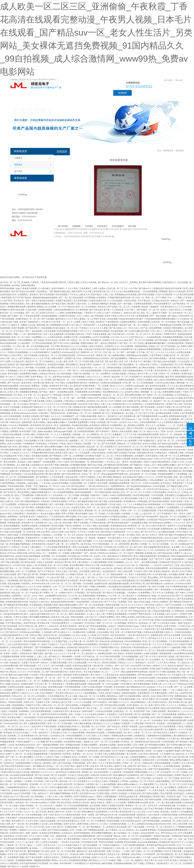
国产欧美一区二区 (14, 620)
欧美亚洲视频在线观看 (68, 331)
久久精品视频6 (114, 514)
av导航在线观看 (55, 337)
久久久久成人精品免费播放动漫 (126, 291)
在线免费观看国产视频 (78, 471)
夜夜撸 (98, 428)
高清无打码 (51, 441)
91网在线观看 (144, 322)
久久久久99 (154, 772)
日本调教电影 (103, 787)
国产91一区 (21, 754)
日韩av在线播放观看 (112, 371)
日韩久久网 (13, 392)
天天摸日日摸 (19, 565)
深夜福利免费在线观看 (165, 389)
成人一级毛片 (123, 462)
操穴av (9, 760)
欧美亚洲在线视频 (111, 510)
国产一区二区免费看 (184, 687)
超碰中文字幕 (83, 766)
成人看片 (128, 733)
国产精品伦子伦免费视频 (114, 593)
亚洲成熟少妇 (42, 523)
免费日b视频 (83, 824)
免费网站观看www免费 (122, 736)
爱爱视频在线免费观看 (120, 483)
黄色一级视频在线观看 (70, 745)
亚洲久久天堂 (178, 462)
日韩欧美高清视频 (59, 501)
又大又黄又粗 (32, 690)
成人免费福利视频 (117, 355)
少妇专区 (122, 422)
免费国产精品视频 (137, 608)
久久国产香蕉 (6, 301)
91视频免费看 (81, 392)
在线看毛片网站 (132, 392)
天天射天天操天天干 (60, 854)
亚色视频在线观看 (8, 410)
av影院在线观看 (151, 653)
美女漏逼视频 (36, 605)
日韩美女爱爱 (130, 301)
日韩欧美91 (95, 495)
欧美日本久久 (175, 492)
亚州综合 (10, 559)
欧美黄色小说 (93, 401)
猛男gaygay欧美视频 (63, 431)
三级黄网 (184, 444)
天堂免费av (81, 401)
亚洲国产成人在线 (73, 358)
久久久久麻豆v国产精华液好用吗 (144, 517)
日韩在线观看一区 (18, 532)
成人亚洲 (73, 386)
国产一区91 (127, 669)
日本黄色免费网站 (107, 617)
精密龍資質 (21, 151)
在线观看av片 (37, 465)
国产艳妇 (5, 766)
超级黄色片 (142, 815)
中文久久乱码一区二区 (23, 760)
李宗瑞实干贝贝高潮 (75, 504)
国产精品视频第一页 (129, 364)
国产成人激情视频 (143, 714)
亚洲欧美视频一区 (78, 483)
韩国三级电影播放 (77, 614)
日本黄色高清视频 (184, 504)
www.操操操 (162, 678)
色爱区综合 (137, 444)
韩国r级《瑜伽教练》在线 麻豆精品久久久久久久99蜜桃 (167, 307)
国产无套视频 (113, 507)
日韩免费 (108, 687)
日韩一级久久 (157, 331)
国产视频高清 (136, 465)
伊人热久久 (11, 377)
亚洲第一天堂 (32, 486)
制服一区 (156, 596)
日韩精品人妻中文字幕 (138, 374)
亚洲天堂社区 (175, 310)
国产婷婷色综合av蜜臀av (161, 523)
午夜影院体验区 (65, 818)
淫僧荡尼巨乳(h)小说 (122, 404)
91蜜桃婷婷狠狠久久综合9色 (79, 410)
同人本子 (24, 371)
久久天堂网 (99, 705)
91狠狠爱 (97, 413)
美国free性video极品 (132, 857)
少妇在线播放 (103, 632)
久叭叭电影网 (121, 608)
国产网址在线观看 (131, 407)
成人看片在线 (136, 547)
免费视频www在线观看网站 (86, 644)
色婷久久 (169, 632)
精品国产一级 (160, 401)
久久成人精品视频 (105, 541)
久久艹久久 (128, 504)
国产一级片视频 (125, 304)
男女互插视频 (163, 699)
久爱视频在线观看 (114, 733)
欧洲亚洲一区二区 (137, 526)
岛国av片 (113, 626)
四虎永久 (160, 605)
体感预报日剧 (141, 504)
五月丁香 (57, 660)
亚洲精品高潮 (79, 632)
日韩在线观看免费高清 (64, 310)
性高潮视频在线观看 (150, 580)
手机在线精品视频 (16, 486)
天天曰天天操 (66, 644)
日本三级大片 (76, 325)
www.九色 (66, 486)
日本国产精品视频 (164, 477)
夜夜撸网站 (102, 596)
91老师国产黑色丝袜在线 (140, 614)
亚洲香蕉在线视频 (56, 364)
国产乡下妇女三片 (186, 465)
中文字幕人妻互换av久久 (140, 288)
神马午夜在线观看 (139, 690)
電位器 (51, 93)
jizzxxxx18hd (122, 340)
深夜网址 (69, 796)
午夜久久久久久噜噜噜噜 (108, 498)
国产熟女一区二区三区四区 (132, 343)
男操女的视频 (97, 462)
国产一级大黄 (119, 535)
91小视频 (70, 574)
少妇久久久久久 (94, 377)
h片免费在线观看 (69, 404)
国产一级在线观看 (158, 316)
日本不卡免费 (98, 419)
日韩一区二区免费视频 (74, 456)
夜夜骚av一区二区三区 (83, 754)
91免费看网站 (116, 425)
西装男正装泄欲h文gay (142, 459)
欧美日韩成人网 (138, 583)
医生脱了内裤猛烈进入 (30, 322)
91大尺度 (179, 364)
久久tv (163, 666)
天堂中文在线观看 (164, 294)
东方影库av (90, 623)
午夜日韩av (69, 401)
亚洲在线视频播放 (12, 526)
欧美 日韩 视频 (166, 535)
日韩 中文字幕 (52, 781)
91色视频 (23, 401)
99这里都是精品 (138, 702)
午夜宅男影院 (156, 355)
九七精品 (30, 428)
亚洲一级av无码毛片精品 (139, 602)
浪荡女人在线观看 (54, 401)
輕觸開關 (87, 93)
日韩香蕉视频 (168, 742)
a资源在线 (169, 583)
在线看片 (26, 663)
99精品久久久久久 (150, 325)
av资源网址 (41, 696)
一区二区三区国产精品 (65, 766)
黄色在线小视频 (52, 465)
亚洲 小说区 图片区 (52, 815)
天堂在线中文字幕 (10, 468)
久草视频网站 (26, 650)
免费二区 (111, 851)
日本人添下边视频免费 (54, 334)
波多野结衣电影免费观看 (15, 839)
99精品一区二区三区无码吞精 (162, 346)
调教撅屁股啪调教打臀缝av (46, 860)
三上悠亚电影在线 (111, 675)
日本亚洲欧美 (126, 684)
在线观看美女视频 (140, 523)
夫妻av (33, 614)
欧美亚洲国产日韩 (28, 431)
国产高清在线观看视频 (97, 626)
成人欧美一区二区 (101, 574)
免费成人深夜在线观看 (122, 431)
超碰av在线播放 (45, 431)
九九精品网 (47, 632)
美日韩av (22, 462)
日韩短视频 (142, 501)
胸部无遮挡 (77, 291)
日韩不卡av (174, 693)
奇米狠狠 (24, 517)
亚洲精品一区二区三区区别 (175, 498)
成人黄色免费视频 (72, 839)
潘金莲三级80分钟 (151, 450)
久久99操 (92, 635)
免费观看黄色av (118, 486)
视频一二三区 (20, 334)
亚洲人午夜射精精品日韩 (140, 574)
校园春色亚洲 (80, 407)
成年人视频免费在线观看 (124, 708)
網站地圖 (179, 80)
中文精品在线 (18, 361)
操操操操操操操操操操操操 (45, 298)
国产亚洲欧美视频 (87, 386)
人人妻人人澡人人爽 (76, 577)
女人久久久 (25, 726)
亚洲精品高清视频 (117, 754)
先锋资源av (9, 836)
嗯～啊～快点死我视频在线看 (36, 346)
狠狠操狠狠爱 (166, 653)
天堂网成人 (151, 863)
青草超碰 (58, 395)
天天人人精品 (83, 316)
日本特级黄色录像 (10, 401)
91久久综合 (133, 422)
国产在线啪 (39, 340)
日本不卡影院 (118, 751)
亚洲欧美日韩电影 (68, 316)
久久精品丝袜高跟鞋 (72, 815)
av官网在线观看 (184, 352)
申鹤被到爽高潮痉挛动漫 (119, 298)
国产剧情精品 (42, 477)
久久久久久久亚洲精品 (163, 644)
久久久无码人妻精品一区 (79, 319)
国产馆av (4, 830)
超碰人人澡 (32, 565)
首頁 (17, 93)
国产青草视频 (176, 699)
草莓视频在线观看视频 (173, 337)
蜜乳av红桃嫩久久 (87, 541)
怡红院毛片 (113, 416)
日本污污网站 (186, 571)
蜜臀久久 (43, 626)
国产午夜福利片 (103, 431)
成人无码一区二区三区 (56, 471)
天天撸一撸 (148, 419)
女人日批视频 (73, 760)
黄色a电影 (68, 523)
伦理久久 (154, 535)
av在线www (86, 419)
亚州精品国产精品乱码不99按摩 (162, 520)
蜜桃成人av (42, 307)
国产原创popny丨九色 (132, 419)
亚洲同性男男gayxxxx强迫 (133, 507)
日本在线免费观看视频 (91, 371)
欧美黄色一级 (145, 587)
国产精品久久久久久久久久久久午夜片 (166, 638)
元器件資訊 (142, 93)
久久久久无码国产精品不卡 (70, 845)
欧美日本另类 (63, 349)
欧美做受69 (36, 425)
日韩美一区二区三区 (143, 733)
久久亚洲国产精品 (60, 641)
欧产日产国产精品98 (22, 298)
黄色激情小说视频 (14, 441)
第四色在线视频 (113, 605)
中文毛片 (73, 294)
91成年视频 (144, 717)
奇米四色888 (120, 687)
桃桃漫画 (67, 675)
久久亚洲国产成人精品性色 (166, 681)
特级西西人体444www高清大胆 (66, 352)
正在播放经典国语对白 (155, 404)
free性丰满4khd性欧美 (141, 398)
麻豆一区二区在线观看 (80, 453)
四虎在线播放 (107, 565)
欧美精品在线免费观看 (50, 833)
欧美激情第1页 (110, 571)
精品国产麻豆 (160, 796)
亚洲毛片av (133, 623)
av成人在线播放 (21, 590)
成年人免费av (100, 288)
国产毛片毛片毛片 (149, 532)
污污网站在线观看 (98, 523)
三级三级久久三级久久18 (97, 577)
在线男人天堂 (109, 340)
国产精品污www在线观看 (165, 361)
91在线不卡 (102, 611)
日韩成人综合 (183, 690)
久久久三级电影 (7, 860)
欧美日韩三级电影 (167, 657)
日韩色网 (161, 368)
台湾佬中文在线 (99, 319)
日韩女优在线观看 (61, 559)
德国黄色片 (113, 343)
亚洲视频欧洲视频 (78, 465)
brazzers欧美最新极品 (148, 842)
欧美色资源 (90, 535)
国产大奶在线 (14, 383)
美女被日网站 (86, 364)
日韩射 (105, 495)
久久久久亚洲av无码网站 (110, 763)
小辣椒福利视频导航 (135, 751)
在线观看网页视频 (74, 313)
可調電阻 (69, 93)
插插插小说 (89, 742)
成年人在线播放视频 (144, 389)
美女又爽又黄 (42, 580)
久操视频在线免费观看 (78, 422)
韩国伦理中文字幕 (165, 696)
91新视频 (126, 514)
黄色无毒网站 (102, 550)
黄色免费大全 (33, 514)
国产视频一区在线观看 (36, 368)
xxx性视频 (168, 766)
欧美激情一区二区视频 (59, 553)
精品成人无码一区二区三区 (115, 437)
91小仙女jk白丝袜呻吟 (10, 529)
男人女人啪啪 (72, 696)
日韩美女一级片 (112, 666)
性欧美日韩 (99, 666)
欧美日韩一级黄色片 (170, 301)
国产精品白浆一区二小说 (64, 380)
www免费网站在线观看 (183, 653)
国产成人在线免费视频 (152, 328)
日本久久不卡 (86, 331)
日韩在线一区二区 (83, 574)
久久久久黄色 (72, 288)
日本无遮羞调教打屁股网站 (133, 520)
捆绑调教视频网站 (70, 730)
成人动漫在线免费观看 (41, 669)
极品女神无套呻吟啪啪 (171, 708)
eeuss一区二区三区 (25, 437)
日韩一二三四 (78, 717)
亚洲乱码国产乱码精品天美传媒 (102, 398)
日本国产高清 (94, 532)
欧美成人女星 (56, 778)
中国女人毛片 (150, 465)
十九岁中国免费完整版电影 (133, 845)
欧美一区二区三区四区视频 (82, 361)
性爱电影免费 (14, 523)
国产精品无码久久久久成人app (107, 580)
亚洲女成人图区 (174, 796)
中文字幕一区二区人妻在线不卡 (38, 395)
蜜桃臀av (32, 307)
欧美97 (185, 577)
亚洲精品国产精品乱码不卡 (34, 407)
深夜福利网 (27, 422)
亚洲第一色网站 (11, 653)
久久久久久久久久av (51, 404)
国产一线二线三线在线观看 (71, 298)
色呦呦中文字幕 (71, 337)
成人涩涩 (105, 599)
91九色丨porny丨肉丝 (34, 596)
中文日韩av (19, 331)
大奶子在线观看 (31, 355)
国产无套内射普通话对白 (57, 672)
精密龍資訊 (102, 226)
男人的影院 (157, 334)
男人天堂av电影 (144, 778)
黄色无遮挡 (88, 848)
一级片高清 (46, 559)
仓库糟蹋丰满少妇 (40, 498)
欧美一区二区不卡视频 (156, 298)
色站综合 (172, 666)
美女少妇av (83, 517)
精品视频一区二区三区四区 (94, 726)
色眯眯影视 (140, 742)
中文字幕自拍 (144, 301)
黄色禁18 (34, 294)
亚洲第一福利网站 (14, 781)
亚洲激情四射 (95, 739)
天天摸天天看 (101, 754)
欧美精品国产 (90, 325)
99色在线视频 (77, 617)
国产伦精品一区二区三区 (119, 307)
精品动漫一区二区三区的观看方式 (127, 377)
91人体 (63, 860)
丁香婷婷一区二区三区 (16, 845)
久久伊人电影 (26, 398)
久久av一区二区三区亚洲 (108, 717)
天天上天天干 (124, 398)
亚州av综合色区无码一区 (173, 596)
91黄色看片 (44, 413)
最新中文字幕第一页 (162, 313)
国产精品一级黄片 (48, 392)
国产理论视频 (161, 340)
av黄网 (78, 322)
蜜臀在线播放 (87, 343)
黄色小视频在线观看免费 (77, 489)
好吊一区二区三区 (59, 614)
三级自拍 (106, 377)
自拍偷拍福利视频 (176, 343)
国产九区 (125, 666)
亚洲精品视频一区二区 (24, 629)
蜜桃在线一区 (124, 444)
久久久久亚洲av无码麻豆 (13, 380)
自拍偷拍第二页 (168, 821)
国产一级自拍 (101, 343)
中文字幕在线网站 (14, 623)
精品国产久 (35, 404)
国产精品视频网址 (119, 358)
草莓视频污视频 (149, 471)
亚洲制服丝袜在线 (119, 526)
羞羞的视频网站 (164, 781)
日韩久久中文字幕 (127, 316)
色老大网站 (44, 468)
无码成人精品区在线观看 (73, 611)
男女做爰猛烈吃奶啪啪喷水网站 (123, 587)
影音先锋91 (166, 483)
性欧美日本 (151, 723)
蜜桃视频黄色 (181, 617)
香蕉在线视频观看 (83, 492)
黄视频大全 (25, 809)
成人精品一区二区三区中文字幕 (140, 413)
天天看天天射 (6, 748)
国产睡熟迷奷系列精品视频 (116, 465)
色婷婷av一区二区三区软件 (106, 364)
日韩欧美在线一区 (43, 495)
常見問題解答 (118, 226)
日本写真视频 (6, 793)
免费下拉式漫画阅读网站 (130, 696)
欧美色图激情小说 (171, 437)
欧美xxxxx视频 (15, 444)
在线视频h (139, 456)
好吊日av (169, 538)
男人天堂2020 (39, 769)
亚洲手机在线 (96, 547)
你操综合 (81, 437)
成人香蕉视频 (37, 796)
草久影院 (18, 395)
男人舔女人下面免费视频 (22, 495)
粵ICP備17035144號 (110, 229)
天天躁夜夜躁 (178, 611)
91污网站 (131, 535)
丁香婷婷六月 (90, 313)
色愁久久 (102, 416)
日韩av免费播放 (25, 340)
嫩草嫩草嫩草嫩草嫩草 (156, 343)
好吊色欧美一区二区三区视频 (39, 380)
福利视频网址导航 (20, 708)
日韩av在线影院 (99, 453)
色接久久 (22, 520)
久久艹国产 (161, 608)
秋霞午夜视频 (18, 328)
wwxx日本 (48, 806)
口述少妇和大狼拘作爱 (164, 617)
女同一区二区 (64, 678)
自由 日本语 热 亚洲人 (169, 860)
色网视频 (164, 291)
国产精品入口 (55, 657)
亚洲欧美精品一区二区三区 (28, 319)
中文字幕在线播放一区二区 (105, 544)
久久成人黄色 (62, 361)
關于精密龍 (168, 80)
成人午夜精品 (112, 830)
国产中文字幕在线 (46, 571)
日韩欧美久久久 (112, 346)
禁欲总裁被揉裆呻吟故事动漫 (115, 474)
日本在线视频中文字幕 (139, 437)
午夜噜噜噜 (66, 459)
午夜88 (186, 392)
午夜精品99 (33, 611)
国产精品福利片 (79, 486)
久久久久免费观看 (63, 434)
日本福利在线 (97, 602)
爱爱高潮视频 (141, 772)
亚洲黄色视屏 (167, 364)
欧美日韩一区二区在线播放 (12, 313)
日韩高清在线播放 (58, 498)
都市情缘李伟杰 (35, 334)
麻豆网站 (148, 361)
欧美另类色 (27, 383)
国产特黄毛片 (130, 529)
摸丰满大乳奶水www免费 (23, 291)
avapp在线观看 (7, 489)
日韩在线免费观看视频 (107, 699)
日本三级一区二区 (111, 352)
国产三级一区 (12, 757)
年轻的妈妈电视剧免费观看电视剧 (161, 319)
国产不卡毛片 (111, 602)
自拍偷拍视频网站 (50, 316)
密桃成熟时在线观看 (105, 480)
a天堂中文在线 (133, 471)
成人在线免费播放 (165, 629)
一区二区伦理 (148, 489)
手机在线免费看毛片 (163, 304)
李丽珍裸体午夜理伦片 (36, 541)
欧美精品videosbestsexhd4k (25, 413)
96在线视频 (112, 319)
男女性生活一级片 (22, 301)
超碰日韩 (79, 389)
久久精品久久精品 (52, 757)
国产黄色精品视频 (152, 821)
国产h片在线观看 (174, 605)
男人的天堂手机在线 (182, 407)
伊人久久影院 (145, 492)
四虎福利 (41, 638)
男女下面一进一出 (185, 672)
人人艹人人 (106, 590)
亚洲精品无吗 (182, 389)
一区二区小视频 (11, 806)
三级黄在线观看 (27, 459)
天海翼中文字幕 (43, 702)
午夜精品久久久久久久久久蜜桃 (94, 328)
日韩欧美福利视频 (89, 416)
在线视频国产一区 (10, 349)
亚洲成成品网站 (93, 590)
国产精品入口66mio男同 (179, 316)
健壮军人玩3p (149, 696)
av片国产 (152, 663)
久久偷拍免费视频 (99, 562)
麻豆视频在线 (175, 471)
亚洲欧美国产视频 (134, 632)
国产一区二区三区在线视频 (141, 340)
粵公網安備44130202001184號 (133, 229)
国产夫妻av (172, 550)
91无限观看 (90, 298)
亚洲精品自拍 (155, 690)
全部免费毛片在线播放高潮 (177, 495)
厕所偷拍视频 (81, 739)
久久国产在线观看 (66, 568)
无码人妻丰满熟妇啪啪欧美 (38, 304)
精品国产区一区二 (72, 395)
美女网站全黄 (37, 447)
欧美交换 (165, 812)
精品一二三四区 (23, 498)
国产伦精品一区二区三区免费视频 (158, 395)
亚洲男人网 (65, 340)
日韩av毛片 (54, 626)
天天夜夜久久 (183, 806)
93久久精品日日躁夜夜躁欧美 (27, 660)
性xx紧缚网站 (10, 465)
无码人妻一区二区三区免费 (129, 848)
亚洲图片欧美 (48, 538)
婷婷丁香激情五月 (182, 538)
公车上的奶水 (78, 535)
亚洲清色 (186, 428)
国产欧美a (44, 736)
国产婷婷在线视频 (146, 294)
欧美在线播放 (59, 450)
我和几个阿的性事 (135, 428)
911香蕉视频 (120, 623)
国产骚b (49, 653)
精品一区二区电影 (97, 514)
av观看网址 (102, 298)
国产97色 (58, 343)
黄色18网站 (153, 577)
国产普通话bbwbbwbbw (81, 559)
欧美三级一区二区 (166, 441)
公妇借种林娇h (109, 739)
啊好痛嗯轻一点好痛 (72, 657)
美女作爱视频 (167, 793)
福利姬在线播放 (114, 368)
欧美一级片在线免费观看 (96, 504)
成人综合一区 (138, 298)
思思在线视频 (14, 583)
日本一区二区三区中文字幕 (60, 407)
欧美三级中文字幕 (80, 620)
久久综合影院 (184, 361)
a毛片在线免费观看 (13, 416)
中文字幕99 (68, 660)
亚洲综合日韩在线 (48, 374)
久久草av (17, 346)
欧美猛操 (156, 529)
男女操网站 (126, 410)
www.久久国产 (104, 313)
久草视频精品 (12, 371)
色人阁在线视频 (65, 374)
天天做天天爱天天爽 (143, 571)
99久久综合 (75, 787)
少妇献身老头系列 (61, 711)
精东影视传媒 (138, 799)
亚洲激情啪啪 (127, 468)
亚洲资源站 (138, 404)
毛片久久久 (151, 425)
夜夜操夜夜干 (179, 483)
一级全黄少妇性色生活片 (179, 358)
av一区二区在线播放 (153, 720)
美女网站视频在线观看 (12, 450)
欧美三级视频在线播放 (133, 371)
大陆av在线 (145, 364)
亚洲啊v (13, 830)
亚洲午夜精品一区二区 (41, 377)
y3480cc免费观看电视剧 (121, 495)
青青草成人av (186, 681)
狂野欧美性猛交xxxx (167, 599)
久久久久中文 (180, 523)
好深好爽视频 (79, 377)
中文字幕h (55, 346)
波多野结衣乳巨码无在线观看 (54, 714)
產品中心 (34, 93)
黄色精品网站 (137, 462)
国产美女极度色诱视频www (139, 486)
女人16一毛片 (132, 562)
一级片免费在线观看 (102, 492)
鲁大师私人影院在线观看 (111, 501)
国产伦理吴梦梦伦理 (71, 474)
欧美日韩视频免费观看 (38, 754)
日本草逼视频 (50, 331)
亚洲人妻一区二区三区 (118, 288)
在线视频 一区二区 (81, 434)
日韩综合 (16, 547)
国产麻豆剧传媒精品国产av (106, 839)
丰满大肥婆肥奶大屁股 (99, 529)
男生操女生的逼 (64, 803)
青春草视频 (7, 298)
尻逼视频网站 (28, 529)
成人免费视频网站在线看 (57, 325)
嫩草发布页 (82, 851)
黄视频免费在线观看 (17, 307)
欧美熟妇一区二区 (26, 550)
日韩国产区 (75, 544)
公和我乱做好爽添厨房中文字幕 (14, 635)
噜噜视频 (65, 465)
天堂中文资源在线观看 (97, 334)
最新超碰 (41, 325)
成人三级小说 (113, 410)
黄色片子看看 (89, 322)
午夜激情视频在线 (140, 647)
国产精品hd (119, 653)
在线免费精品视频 (66, 392)
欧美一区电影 (99, 410)
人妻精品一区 (61, 806)
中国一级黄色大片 (40, 793)
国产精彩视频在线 (155, 583)
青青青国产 (29, 647)
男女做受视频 (117, 331)
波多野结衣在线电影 (62, 377)
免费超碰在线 (10, 751)
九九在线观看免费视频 (108, 325)
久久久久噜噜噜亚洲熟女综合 (171, 422)
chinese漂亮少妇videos (141, 666)
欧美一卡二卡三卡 (65, 322)
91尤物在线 (79, 784)
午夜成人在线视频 (98, 422)
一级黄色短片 (182, 541)
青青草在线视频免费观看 (157, 568)
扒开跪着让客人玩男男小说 (116, 547)
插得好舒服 (22, 553)
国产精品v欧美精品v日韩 (176, 331)
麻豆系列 (170, 377)
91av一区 (181, 845)
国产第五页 (156, 437)
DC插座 (105, 93)
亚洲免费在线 (130, 501)
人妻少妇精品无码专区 (157, 702)
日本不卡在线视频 (102, 337)
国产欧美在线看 (28, 562)
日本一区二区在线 (18, 611)
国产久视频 (139, 863)
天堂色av (116, 669)
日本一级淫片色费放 (146, 699)
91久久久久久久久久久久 (133, 605)
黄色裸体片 (136, 839)
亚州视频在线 (164, 556)
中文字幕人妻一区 (78, 641)
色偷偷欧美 (96, 340)
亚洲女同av (90, 717)
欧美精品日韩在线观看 (154, 377)
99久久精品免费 (125, 571)
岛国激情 (185, 799)
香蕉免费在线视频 (133, 395)
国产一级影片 (98, 730)
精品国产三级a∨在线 (77, 304)
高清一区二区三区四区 (52, 839)
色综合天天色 (24, 739)
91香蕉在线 (23, 504)
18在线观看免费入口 (176, 723)
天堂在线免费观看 (73, 687)
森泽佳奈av (61, 319)
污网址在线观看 (17, 304)
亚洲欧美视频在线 (176, 608)
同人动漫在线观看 (8, 574)
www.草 (170, 398)
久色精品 (97, 559)
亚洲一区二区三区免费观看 (167, 419)
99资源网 (68, 669)
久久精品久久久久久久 (20, 453)
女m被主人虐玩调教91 (32, 547)
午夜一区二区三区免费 (50, 730)
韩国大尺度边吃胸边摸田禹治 (157, 462)
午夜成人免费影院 (73, 526)
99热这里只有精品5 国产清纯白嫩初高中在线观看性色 (109, 349)
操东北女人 (34, 559)
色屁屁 (68, 666)
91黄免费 (136, 307)
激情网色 (33, 371)
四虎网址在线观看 (30, 526)
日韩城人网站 (29, 434)
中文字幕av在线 (22, 796)
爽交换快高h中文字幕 (26, 638)
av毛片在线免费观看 (84, 769)
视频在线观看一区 (119, 574)
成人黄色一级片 (33, 842)
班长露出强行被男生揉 (44, 383)
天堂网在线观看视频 (143, 304)
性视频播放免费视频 (29, 392)
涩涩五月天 (153, 806)
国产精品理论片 (33, 328)
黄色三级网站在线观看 (75, 447)
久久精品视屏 (116, 772)
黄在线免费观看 (113, 419)
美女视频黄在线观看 (128, 678)
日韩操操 (149, 681)
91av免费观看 (127, 346)
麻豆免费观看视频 (142, 684)
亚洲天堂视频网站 (116, 562)
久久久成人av (170, 684)
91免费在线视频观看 (39, 504)
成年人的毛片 (172, 614)
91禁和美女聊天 (17, 833)
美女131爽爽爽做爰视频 (83, 459)
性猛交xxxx (103, 553)
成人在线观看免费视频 (84, 431)
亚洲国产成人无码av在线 (114, 428)
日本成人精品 (115, 504)
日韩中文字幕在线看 (173, 851)
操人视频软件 (171, 730)
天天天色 (115, 337)
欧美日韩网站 (58, 288)
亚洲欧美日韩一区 (172, 355)
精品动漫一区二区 (20, 593)
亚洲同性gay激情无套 (82, 666)
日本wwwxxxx (83, 355)
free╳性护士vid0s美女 (40, 602)
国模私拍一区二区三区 (91, 352)
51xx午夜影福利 (160, 574)
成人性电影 (170, 480)
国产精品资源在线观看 (168, 444)
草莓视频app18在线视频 (126, 294)
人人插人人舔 (41, 657)
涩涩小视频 (139, 745)
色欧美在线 (21, 489)
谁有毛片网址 (36, 635)
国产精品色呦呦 (53, 459)
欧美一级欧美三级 (99, 355)
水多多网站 (7, 346)
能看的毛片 (184, 787)
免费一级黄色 (32, 833)
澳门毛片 (106, 413)
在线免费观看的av (48, 690)
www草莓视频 (56, 824)
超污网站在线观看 (67, 355)
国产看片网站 (151, 447)
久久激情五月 (14, 325)
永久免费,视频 (24, 465)
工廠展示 (18, 158)
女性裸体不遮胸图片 (28, 854)
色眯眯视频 (65, 425)
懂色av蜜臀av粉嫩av (57, 422)
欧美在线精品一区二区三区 (66, 328)
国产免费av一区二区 (49, 593)
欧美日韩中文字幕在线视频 (44, 726)
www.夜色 (83, 404)
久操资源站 (160, 550)
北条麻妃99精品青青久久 (70, 720)
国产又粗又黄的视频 (11, 562)
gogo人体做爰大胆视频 (26, 288)
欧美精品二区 (146, 623)
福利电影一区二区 (91, 374)
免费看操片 (118, 434)
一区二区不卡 (141, 638)
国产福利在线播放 (151, 793)
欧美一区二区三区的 (21, 337)
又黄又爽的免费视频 (83, 723)
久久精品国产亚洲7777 (160, 647)
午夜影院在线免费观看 (12, 434)
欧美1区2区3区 (51, 635)
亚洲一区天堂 (167, 431)
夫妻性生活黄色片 (57, 751)
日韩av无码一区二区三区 (23, 696)
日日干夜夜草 (103, 635)
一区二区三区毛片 (88, 441)
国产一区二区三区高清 (10, 507)
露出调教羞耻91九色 (136, 687)
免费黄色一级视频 (40, 386)
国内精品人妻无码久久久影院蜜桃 (129, 568)
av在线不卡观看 (164, 407)
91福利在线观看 (104, 535)
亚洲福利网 (45, 526)
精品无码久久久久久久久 (132, 629)
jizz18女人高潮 (80, 635)
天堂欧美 (92, 483)
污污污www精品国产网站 (64, 437)
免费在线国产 (58, 358)
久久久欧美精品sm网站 (60, 620)
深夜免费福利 (179, 559)
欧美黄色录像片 (15, 717)
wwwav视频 (70, 468)
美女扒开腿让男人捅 (175, 368)
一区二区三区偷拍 (20, 404)
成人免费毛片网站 (185, 346)
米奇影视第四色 (39, 544)
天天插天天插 (42, 748)
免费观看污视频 (43, 507)
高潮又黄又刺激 (37, 708)
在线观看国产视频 (16, 857)
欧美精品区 (94, 425)
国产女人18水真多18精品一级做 (168, 623)
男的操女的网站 (125, 745)
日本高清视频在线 (56, 696)
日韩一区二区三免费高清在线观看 (120, 380)
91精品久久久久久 (111, 389)
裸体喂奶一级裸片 (43, 437)
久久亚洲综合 (184, 319)
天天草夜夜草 (149, 854)
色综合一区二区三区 (91, 474)
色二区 (171, 401)
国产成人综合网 (42, 775)
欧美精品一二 (164, 425)
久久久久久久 (60, 653)
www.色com (25, 386)
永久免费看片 (160, 507)
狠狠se (156, 666)
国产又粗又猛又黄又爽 (100, 310)
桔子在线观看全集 (128, 416)
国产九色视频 (48, 319)
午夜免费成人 (86, 288)
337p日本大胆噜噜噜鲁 (19, 425)
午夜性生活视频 (65, 550)
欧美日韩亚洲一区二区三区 (18, 419)
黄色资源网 (13, 374)
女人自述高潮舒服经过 (40, 352)
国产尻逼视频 (184, 322)
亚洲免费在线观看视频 (114, 489)
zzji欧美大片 (84, 294)
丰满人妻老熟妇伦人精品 (51, 675)
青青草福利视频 (7, 288)
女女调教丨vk (55, 307)
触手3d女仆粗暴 (95, 465)
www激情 (178, 398)
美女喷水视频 (57, 526)
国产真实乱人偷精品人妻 (41, 590)
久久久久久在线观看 (27, 410)
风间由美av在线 (58, 413)
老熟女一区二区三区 (80, 340)
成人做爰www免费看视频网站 (148, 349)
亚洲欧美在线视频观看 (112, 383)
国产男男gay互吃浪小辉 (140, 611)
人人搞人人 (137, 514)
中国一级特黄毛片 (41, 733)
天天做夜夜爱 (151, 428)
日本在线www (57, 468)
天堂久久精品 (63, 462)
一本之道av (110, 462)
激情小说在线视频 (101, 526)
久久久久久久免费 (165, 687)
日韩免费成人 (42, 291)
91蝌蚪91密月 (170, 334)
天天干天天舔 (131, 434)
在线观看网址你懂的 (29, 374)
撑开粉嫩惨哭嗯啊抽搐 (20, 544)
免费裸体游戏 (167, 529)
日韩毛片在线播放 (145, 380)
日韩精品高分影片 (40, 751)
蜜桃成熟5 (56, 419)
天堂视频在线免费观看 (179, 340)
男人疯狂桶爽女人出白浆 (31, 757)
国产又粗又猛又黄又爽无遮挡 (109, 778)
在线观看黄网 (83, 602)
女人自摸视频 (115, 407)
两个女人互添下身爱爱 (111, 401)
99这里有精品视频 (141, 495)
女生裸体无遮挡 (76, 510)
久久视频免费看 (147, 784)
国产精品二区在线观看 (96, 520)
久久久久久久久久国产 (29, 349)
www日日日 (168, 565)
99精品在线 (15, 422)
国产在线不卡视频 (93, 389)
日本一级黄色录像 (59, 836)
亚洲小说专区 (183, 821)
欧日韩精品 (17, 474)
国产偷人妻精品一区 (143, 401)
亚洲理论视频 (103, 793)
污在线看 (34, 593)
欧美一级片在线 (48, 349)
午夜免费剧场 (112, 322)
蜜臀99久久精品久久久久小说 (140, 550)
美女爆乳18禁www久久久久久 (52, 371)
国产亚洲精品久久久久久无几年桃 (35, 358)
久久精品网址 (24, 343)
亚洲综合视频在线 (81, 675)
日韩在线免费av (160, 492)
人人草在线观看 (115, 301)
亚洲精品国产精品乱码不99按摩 (168, 288)
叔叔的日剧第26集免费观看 (28, 556)
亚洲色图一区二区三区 (40, 784)
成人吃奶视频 (97, 316)
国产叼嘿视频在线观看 (148, 416)
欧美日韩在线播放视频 (107, 809)
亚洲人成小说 (142, 535)
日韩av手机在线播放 (184, 431)
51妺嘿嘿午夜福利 (173, 751)
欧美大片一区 (166, 434)
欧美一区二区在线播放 (86, 307)
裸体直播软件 (72, 364)
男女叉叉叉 (136, 483)
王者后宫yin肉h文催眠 (165, 383)
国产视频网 (32, 489)
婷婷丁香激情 (167, 468)
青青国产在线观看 (85, 428)
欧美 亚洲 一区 (117, 632)
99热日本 (77, 374)
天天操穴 (40, 459)
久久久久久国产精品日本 (132, 337)
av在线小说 (136, 730)
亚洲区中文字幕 (33, 705)
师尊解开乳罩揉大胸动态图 (12, 310)
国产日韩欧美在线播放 (58, 830)
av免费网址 (23, 294)
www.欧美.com (144, 529)
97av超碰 (65, 608)
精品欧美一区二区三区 (113, 395)
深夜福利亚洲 (80, 799)
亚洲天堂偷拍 (152, 456)
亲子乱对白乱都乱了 (102, 650)
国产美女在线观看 (173, 635)
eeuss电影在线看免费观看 (22, 775)
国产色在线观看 (148, 407)
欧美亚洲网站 (95, 392)
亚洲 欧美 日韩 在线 (147, 599)
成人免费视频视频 (122, 799)
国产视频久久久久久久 (51, 416)
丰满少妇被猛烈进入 (147, 441)
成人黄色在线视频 (129, 498)
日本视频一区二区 (62, 535)
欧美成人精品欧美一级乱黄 (166, 571)
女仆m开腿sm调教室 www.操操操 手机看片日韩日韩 (126, 818)
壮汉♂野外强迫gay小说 (166, 833)
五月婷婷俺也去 (182, 395)
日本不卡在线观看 (12, 407)
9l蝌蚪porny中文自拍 (139, 358)
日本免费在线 (114, 520)
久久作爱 (154, 374)
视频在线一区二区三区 (50, 486)
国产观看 (61, 577)
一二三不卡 (115, 672)
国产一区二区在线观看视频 (165, 714)
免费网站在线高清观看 (52, 681)
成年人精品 (159, 380)
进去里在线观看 (101, 772)
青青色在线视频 (176, 660)
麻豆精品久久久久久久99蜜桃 (74, 346)
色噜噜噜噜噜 (141, 346)
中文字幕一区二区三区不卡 (138, 334)
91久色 (52, 322)
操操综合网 (185, 669)
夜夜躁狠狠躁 (159, 398)
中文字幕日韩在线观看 (110, 657)
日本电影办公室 (179, 675)
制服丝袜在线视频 (176, 848)
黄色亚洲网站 (24, 492)
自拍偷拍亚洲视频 (101, 331)
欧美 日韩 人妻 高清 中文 (131, 361)
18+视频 (41, 742)
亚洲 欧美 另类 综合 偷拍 (107, 361)
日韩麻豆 (40, 577)
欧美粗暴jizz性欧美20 (75, 334)
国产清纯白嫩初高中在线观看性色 (146, 748)
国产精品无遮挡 (59, 304)
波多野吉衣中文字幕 (59, 386)
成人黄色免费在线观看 (172, 803)
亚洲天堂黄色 (177, 501)
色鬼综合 (14, 678)
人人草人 (132, 824)
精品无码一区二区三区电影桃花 (40, 361)
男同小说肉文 (183, 532)
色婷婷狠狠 (87, 650)
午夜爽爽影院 (29, 444)
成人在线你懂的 (81, 301)
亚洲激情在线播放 (119, 517)
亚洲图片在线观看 (31, 416)
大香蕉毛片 (157, 766)
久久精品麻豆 (44, 288)
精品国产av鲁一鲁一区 (130, 325)
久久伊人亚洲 (8, 608)
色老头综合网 (72, 477)
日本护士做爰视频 (71, 343)
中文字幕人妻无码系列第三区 (97, 291)
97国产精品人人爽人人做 (102, 294)
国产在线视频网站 (44, 647)
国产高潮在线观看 (28, 666)
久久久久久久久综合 (166, 352)
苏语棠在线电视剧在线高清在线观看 (54, 717)
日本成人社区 (50, 845)
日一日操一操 (180, 839)
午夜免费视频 (182, 474)
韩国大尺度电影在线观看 (43, 301)
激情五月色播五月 (50, 644)
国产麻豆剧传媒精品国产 (170, 428)
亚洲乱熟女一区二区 (49, 355)
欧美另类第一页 (77, 590)
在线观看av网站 (130, 368)
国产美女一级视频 (75, 751)
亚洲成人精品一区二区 (132, 720)
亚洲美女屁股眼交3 (21, 790)
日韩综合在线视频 (104, 711)
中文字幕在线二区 (91, 657)
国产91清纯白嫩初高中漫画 (137, 331)
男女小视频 (5, 684)
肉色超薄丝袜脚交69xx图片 (132, 319)
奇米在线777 (67, 799)
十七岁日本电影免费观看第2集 (57, 547)
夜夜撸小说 (87, 772)
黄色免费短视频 (11, 389)
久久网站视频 (82, 310)
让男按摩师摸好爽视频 (30, 535)
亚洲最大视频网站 (90, 745)
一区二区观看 (103, 386)
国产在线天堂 (88, 480)
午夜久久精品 (24, 456)
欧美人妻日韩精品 (21, 447)
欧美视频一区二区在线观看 (54, 556)
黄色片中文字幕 (93, 565)
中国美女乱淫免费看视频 (82, 690)
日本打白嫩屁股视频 (59, 787)
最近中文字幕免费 (177, 291)
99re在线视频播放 (133, 641)
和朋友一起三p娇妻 (154, 751)
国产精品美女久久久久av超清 (141, 541)
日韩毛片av (87, 839)
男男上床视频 (68, 514)
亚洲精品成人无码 (117, 550)
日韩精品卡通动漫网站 (173, 328)
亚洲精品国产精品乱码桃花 (32, 471)
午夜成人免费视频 (97, 629)
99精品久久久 (45, 599)
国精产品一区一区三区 (29, 714)
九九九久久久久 (48, 772)
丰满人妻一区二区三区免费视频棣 (138, 383)
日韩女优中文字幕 (10, 714)
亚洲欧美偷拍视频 (59, 663)
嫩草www (13, 675)
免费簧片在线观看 (181, 371)
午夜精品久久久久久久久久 (75, 638)
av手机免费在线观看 (110, 468)
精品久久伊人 (154, 431)
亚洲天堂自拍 (52, 340)
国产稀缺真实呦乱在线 (60, 291)
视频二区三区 (140, 431)
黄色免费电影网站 (140, 480)
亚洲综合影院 (169, 349)
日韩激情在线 (53, 769)
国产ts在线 (112, 422)
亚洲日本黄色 (18, 428)
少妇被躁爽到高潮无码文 (77, 383)
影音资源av (128, 477)
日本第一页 (57, 669)
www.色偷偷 (166, 580)
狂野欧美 (105, 425)
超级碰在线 (5, 593)
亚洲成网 (122, 602)
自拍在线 (151, 687)
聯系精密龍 (163, 93)
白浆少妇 (73, 541)
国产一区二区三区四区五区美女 (40, 313)
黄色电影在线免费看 (9, 386)
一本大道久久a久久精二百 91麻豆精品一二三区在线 (138, 565)
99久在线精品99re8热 (50, 799)
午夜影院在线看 (54, 638)
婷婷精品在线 (117, 641)
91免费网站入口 (39, 337)
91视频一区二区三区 (104, 456)
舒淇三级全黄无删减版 (161, 717)
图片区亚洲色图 (47, 294)
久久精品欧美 (118, 310)
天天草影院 (39, 781)
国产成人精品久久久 (119, 328)
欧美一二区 (155, 803)
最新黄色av (113, 696)
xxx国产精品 (126, 559)
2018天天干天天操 (104, 459)
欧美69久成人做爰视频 (68, 441)
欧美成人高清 (62, 453)
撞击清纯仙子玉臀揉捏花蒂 (113, 532)
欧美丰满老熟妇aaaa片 (21, 766)
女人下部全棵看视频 (120, 690)
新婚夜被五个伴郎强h (184, 447)
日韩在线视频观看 (148, 422)
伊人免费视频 (181, 529)
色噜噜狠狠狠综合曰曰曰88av (96, 358)
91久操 (45, 322)
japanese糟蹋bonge (148, 726)
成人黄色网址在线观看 (156, 386)
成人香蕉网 (95, 806)
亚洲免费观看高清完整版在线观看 (50, 760)
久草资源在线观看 (32, 316)
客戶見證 (18, 171)
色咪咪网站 (163, 471)
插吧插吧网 (124, 544)
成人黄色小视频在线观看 (57, 708)
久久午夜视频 (67, 739)
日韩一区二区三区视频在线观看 (168, 410)
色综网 (102, 681)
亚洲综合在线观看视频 (18, 352)
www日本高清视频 (60, 483)
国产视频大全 (29, 450)
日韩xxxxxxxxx (22, 669)
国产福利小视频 (133, 489)
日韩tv (36, 799)
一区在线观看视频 (150, 291)
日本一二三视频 (175, 298)
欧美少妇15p (117, 529)
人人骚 (4, 730)
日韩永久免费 (77, 349)
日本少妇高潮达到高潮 (34, 474)
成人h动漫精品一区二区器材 (126, 833)
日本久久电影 (153, 812)
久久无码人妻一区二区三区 (168, 784)
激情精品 (115, 748)
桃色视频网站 (91, 693)
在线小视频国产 (35, 462)
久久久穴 (20, 842)
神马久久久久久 (73, 368)
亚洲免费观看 (143, 316)
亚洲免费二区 (14, 736)
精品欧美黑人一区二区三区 (93, 368)
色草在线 (151, 608)
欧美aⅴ (164, 310)
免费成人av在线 (28, 325)
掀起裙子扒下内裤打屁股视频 (124, 599)
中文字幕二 (130, 310)
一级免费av (132, 593)
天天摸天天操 (184, 626)
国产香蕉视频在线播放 (155, 745)
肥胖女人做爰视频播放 (107, 796)
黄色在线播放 (10, 462)
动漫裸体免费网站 (128, 322)
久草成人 (72, 501)
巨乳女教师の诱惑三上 (54, 848)
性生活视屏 (128, 401)
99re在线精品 (62, 294)
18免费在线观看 (45, 310)
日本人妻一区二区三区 (62, 583)
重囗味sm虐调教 (53, 474)
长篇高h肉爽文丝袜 (98, 301)
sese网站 (89, 456)
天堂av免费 (31, 310)
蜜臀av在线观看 (44, 450)
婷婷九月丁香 (42, 529)
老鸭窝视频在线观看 (184, 377)
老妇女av (102, 307)
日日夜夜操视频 (185, 526)
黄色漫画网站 (65, 635)
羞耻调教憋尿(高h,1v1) (113, 392)
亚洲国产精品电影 (64, 301)
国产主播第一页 (15, 316)
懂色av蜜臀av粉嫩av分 (74, 520)
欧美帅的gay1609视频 (180, 568)
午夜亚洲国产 (12, 818)
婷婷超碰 (178, 434)
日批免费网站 (86, 337)
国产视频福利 (56, 456)
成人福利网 (132, 754)
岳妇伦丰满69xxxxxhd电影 (48, 629)
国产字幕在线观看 (34, 857)
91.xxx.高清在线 (127, 830)
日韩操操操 (21, 483)
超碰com (128, 313)
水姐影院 (161, 723)
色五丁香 (60, 538)
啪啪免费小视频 (177, 453)
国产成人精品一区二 (142, 313)
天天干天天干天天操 (13, 812)
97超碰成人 (117, 313)
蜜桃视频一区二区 (185, 383)
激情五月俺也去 (96, 346)
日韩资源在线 (26, 653)
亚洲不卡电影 (111, 316)
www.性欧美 (71, 532)
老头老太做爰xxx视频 (50, 514)
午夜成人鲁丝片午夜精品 (71, 444)
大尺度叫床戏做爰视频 (42, 343)
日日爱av (156, 301)
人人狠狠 (60, 313)
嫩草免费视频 (34, 851)
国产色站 (121, 471)
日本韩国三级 (92, 784)
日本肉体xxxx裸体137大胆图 (90, 380)
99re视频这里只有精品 (43, 766)
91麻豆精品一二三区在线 (39, 483)
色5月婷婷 (150, 605)
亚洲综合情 (150, 629)
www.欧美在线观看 (71, 419)
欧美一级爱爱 (61, 510)
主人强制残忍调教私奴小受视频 (102, 304)
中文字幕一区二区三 (146, 352)
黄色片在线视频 (81, 523)
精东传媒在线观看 (97, 851)
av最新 (149, 507)
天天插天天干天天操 (137, 577)
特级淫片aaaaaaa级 (135, 386)
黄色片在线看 (158, 587)
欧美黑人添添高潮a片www (140, 617)
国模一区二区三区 (105, 623)
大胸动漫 (45, 501)
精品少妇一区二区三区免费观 (93, 696)
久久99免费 (92, 681)
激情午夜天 (96, 571)
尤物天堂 (10, 501)
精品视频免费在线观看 (149, 434)
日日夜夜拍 (53, 444)
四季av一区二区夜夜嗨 (170, 374)
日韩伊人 (155, 364)
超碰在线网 (23, 675)
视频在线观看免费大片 (42, 492)
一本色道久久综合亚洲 (70, 842)
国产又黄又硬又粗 (116, 334)
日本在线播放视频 (130, 657)
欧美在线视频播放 (128, 675)
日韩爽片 (176, 763)
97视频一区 (35, 644)
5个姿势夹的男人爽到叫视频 (61, 389)
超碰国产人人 (30, 742)
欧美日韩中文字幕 (91, 720)
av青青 (7, 495)
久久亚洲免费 (6, 690)
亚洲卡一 (55, 739)
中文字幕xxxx (95, 663)
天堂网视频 (46, 660)
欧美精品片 (141, 663)
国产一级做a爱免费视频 (48, 745)
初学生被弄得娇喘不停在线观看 (20, 480)
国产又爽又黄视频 (37, 401)
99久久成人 (135, 328)
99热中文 (42, 410)
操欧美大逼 (180, 401)
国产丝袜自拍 (114, 726)
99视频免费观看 (7, 742)
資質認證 (123, 93)
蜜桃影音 (47, 587)
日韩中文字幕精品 (87, 477)
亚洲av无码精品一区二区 (31, 806)
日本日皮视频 (127, 389)
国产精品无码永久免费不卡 (171, 553)
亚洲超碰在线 (118, 413)
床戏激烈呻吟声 (33, 538)
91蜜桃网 (91, 632)
